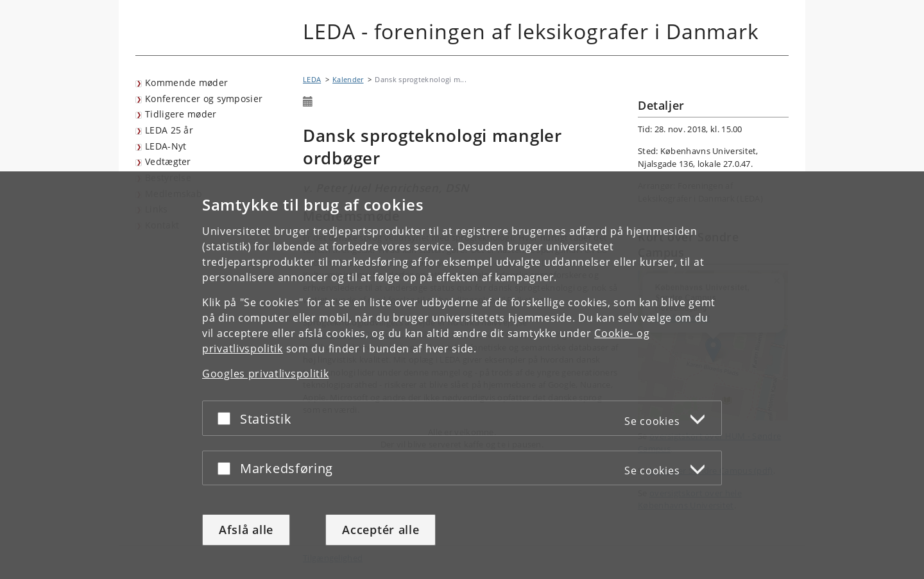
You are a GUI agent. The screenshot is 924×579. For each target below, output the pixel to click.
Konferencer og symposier (204, 99)
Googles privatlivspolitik (266, 374)
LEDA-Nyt (166, 146)
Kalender (348, 79)
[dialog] (462, 375)
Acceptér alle (381, 530)
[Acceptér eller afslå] (227, 418)
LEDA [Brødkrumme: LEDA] (312, 79)
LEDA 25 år (169, 130)
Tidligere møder (181, 114)
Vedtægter (168, 161)
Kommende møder (186, 82)
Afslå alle (246, 530)
